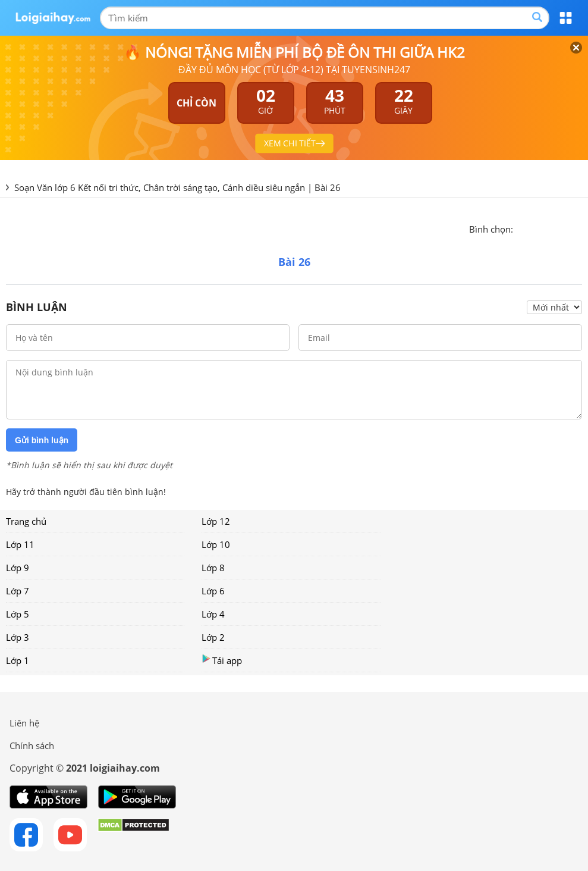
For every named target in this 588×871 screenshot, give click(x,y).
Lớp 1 (18, 660)
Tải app (222, 660)
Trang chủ (26, 521)
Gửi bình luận (42, 440)
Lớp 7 (18, 591)
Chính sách (32, 745)
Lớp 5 (18, 614)
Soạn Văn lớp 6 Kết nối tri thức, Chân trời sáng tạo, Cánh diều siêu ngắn (160, 187)
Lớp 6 (213, 591)
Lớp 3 (18, 637)
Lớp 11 (20, 544)
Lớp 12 (216, 521)
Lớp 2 (213, 637)
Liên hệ (24, 723)
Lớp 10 (216, 544)
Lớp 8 (213, 568)
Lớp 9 (18, 568)
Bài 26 (328, 187)
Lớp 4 (213, 614)
